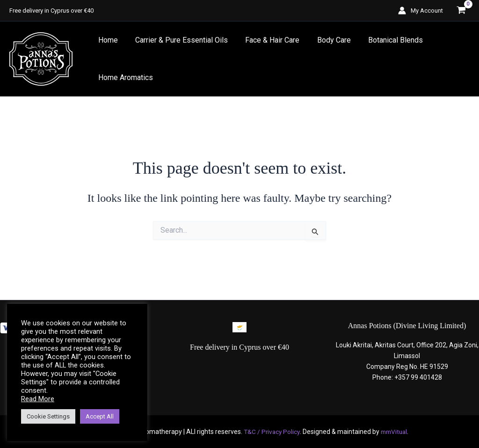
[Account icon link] (421, 11)
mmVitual (395, 432)
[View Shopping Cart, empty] (461, 11)
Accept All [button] (100, 416)
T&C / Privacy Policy (270, 432)
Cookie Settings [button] (48, 416)
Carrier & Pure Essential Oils (178, 40)
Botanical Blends (384, 40)
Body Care (325, 40)
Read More (38, 399)
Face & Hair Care (266, 40)
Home (107, 40)
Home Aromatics (124, 77)
